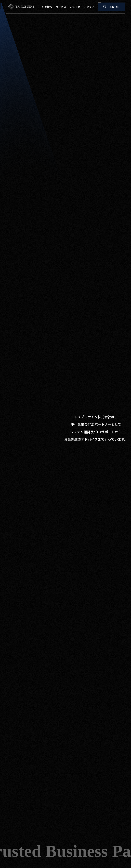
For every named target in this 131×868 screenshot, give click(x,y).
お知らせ (75, 7)
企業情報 (47, 7)
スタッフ (89, 7)
